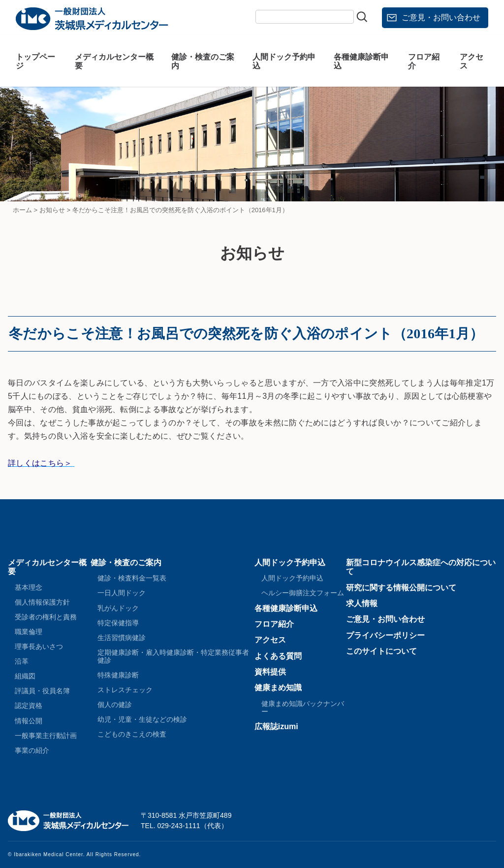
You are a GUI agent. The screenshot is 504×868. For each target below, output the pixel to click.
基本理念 (29, 587)
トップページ (35, 61)
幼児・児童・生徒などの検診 (142, 719)
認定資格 (29, 706)
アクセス (472, 61)
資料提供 (270, 672)
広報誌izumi (276, 726)
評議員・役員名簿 (42, 691)
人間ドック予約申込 (284, 61)
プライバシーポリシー (385, 635)
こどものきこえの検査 (132, 734)
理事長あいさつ (39, 646)
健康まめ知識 (278, 688)
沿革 (22, 661)
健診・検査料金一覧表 (132, 578)
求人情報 (362, 603)
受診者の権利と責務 (46, 617)
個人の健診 (115, 705)
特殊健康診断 (118, 675)
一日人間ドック (122, 593)
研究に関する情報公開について (401, 588)
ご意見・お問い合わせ (441, 17)
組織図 (25, 676)
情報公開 (29, 721)
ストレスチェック (125, 690)
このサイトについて (381, 651)
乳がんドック (118, 608)
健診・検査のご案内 (203, 61)
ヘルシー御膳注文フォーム (303, 593)
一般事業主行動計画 (46, 736)
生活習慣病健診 (122, 638)
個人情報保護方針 (42, 602)
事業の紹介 (32, 750)
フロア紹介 (424, 61)
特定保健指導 (118, 623)
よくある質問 (278, 656)
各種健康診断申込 (361, 61)
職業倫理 (29, 632)
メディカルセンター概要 (114, 61)
